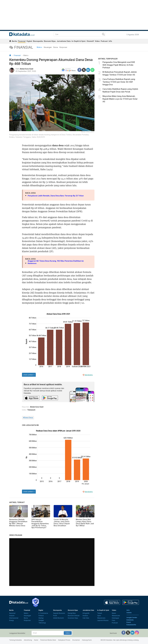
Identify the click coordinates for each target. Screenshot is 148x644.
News (114, 613)
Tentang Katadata (15, 640)
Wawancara (101, 618)
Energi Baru (72, 613)
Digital (29, 41)
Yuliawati (31, 410)
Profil (55, 616)
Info (110, 41)
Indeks (129, 613)
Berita (14, 41)
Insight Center (132, 617)
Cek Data (86, 618)
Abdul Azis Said (26, 69)
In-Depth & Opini (79, 41)
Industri (12, 616)
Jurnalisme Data (64, 41)
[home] (10, 41)
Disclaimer (76, 640)
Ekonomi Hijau (50, 41)
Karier (36, 640)
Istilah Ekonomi (58, 618)
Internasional (14, 618)
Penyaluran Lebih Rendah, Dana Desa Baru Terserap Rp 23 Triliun (56, 196)
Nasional (12, 613)
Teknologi (42, 623)
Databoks (130, 620)
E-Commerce (43, 613)
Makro (39, 47)
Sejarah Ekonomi (59, 613)
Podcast (104, 41)
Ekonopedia (38, 41)
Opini (99, 616)
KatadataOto (131, 625)
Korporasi (63, 47)
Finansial (22, 41)
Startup (41, 618)
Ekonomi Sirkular (74, 616)
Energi (11, 620)
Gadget (41, 620)
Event (129, 622)
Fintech (41, 616)
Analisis (85, 616)
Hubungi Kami (87, 640)
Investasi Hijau (73, 618)
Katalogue (115, 618)
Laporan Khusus (103, 620)
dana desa (58, 145)
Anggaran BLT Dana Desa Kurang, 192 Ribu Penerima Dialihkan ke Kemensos (56, 262)
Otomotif (90, 41)
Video (97, 41)
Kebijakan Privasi (64, 640)
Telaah (100, 613)
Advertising (28, 640)
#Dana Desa (28, 418)
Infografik (86, 613)
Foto (113, 620)
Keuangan (48, 47)
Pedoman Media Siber (48, 640)
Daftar (68, 633)
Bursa (56, 47)
